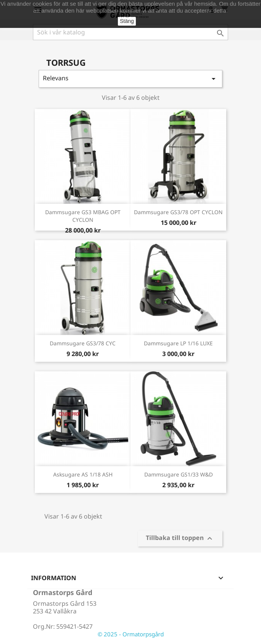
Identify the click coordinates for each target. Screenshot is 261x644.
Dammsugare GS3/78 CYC (83, 343)
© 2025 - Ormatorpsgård (131, 634)
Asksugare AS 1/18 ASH (83, 474)
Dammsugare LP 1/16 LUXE (178, 343)
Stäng (127, 21)
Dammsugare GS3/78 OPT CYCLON (178, 212)
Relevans (130, 79)
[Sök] (130, 32)
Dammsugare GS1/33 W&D (179, 474)
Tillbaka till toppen (180, 539)
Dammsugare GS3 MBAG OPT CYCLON (83, 216)
